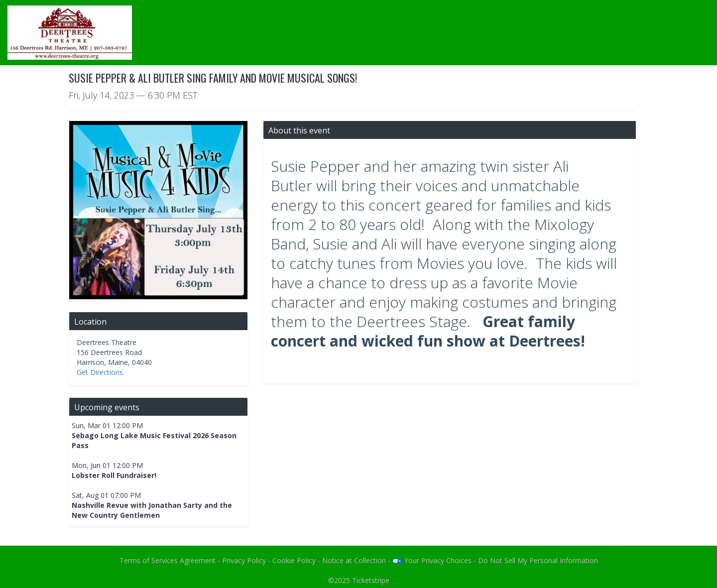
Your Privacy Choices (432, 560)
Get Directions (100, 372)
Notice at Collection (354, 560)
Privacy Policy (244, 560)
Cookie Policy (294, 560)
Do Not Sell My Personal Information (538, 560)
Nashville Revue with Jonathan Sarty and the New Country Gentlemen (152, 510)
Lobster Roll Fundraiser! (114, 475)
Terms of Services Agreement (168, 560)
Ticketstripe (371, 580)
